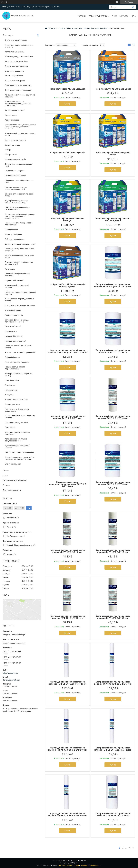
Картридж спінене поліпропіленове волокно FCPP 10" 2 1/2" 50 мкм (113, 617)
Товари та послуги (98, 16)
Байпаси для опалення (15, 239)
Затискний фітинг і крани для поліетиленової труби (17, 321)
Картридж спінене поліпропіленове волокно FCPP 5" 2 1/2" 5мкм (67, 417)
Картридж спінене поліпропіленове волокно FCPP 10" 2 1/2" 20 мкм (67, 617)
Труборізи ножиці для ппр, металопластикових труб (16, 202)
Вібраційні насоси (12, 357)
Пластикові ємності (13, 327)
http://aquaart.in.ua (11, 673)
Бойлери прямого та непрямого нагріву (19, 375)
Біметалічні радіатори (14, 71)
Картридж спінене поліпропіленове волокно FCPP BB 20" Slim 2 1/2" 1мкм (67, 683)
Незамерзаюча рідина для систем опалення (20, 250)
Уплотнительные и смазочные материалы (18, 433)
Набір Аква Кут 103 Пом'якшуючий (67, 153)
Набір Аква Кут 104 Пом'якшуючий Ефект (113, 154)
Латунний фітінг (11, 230)
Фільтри (8, 150)
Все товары (8, 35)
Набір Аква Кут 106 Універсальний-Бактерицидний (113, 220)
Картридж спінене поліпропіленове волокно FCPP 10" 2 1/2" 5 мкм (67, 551)
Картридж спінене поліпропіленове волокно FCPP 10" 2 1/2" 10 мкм (113, 551)
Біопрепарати (11, 331)
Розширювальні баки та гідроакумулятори (15, 368)
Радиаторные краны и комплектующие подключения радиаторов (18, 104)
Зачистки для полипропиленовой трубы (19, 195)
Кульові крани (11, 115)
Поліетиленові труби (14, 315)
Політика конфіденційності (91, 865)
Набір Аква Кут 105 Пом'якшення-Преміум (67, 220)
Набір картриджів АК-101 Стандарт (67, 89)
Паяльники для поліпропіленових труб (19, 181)
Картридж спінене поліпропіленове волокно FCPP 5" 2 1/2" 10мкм (113, 417)
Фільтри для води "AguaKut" (96, 28)
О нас (114, 16)
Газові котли (10, 385)
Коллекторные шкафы (15, 52)
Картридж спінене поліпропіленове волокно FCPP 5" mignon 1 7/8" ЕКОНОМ (67, 351)
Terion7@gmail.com (11, 680)
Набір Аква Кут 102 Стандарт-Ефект (113, 89)
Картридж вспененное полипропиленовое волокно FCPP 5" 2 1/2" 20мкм (67, 484)
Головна (82, 16)
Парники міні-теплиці (14, 280)
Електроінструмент (13, 464)
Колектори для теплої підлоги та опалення (19, 46)
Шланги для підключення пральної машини (20, 417)
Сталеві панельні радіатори (17, 66)
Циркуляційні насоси (14, 336)
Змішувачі (9, 395)
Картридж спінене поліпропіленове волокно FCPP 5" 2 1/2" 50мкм (113, 483)
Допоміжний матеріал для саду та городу (20, 300)
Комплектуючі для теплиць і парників (17, 286)
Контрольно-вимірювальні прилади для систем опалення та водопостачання (20, 216)
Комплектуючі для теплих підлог (19, 57)
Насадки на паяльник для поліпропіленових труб (16, 188)
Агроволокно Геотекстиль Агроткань (20, 305)
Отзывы (6, 485)
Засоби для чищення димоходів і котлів (19, 256)
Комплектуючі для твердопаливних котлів (20, 134)
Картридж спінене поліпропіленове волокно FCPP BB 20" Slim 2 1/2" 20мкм (113, 749)
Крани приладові (12, 120)
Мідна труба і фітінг (13, 234)
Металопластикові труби (15, 159)
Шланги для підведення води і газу (20, 244)
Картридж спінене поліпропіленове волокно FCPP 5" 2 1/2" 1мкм (113, 351)
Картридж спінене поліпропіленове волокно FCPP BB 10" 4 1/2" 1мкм (113, 815)
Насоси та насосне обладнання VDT (20, 352)
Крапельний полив (13, 310)
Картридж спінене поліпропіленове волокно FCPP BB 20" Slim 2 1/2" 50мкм (67, 815)
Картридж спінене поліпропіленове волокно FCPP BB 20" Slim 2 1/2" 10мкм (67, 749)
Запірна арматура (13, 145)
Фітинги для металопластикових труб (19, 165)
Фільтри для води (13, 404)
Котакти (124, 16)
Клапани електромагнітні (15, 140)
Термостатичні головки (15, 110)
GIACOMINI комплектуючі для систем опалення (18, 208)
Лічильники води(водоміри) (17, 422)
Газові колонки (11, 390)
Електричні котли (12, 380)
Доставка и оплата (12, 490)
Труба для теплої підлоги (16, 40)
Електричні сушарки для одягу (18, 85)
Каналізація (10, 269)
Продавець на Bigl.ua (69, 863)
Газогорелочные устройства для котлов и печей (19, 263)
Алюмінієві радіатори (14, 76)
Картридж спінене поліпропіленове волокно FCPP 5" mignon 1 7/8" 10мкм (113, 285)
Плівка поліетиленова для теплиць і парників (20, 293)
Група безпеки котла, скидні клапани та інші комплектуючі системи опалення (20, 127)
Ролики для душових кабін (16, 399)
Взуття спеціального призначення (19, 452)
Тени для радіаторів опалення (18, 90)
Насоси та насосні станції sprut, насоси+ (18, 347)
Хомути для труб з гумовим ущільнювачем (17, 410)
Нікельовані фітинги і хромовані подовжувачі (19, 224)
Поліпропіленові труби (15, 171)
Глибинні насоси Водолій (15, 341)
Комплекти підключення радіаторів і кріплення (21, 96)
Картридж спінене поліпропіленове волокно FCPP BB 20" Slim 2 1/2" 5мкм (113, 683)
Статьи (6, 471)
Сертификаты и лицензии (15, 480)
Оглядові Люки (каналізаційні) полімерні (18, 275)
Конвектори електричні (15, 80)
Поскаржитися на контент (69, 865)
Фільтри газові (11, 154)
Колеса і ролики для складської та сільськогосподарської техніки (20, 458)
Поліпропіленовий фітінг (15, 176)
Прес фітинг (10, 427)
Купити (67, 104)
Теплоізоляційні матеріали (16, 61)
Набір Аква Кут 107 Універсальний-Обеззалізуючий (67, 285)
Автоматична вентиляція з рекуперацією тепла (16, 440)
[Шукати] (133, 7)
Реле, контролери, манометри (18, 362)
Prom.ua (82, 860)
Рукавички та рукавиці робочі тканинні (18, 447)
